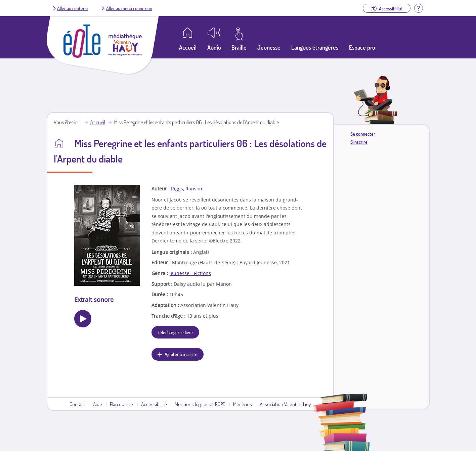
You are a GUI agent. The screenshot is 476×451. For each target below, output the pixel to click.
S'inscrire (359, 142)
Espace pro (362, 47)
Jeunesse (269, 47)
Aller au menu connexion (129, 8)
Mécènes (243, 404)
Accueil (98, 122)
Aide (98, 404)
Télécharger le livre (175, 332)
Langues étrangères (315, 47)
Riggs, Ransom (187, 189)
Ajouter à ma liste (181, 354)
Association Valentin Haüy (285, 404)
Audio (214, 47)
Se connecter (363, 134)
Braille (239, 47)
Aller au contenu (72, 8)
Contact (77, 404)
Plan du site (121, 404)
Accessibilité (154, 404)
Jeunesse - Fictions (190, 273)
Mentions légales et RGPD (200, 404)
